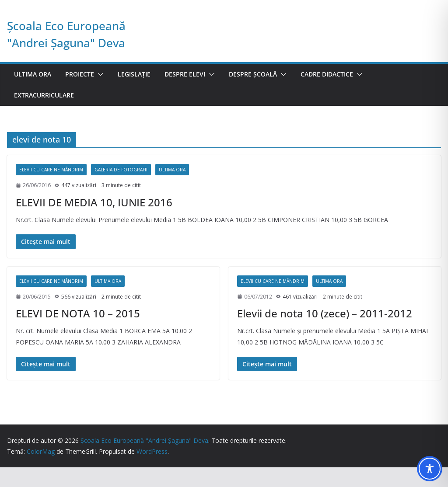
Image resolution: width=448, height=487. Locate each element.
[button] (99, 74)
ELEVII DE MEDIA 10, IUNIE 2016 (94, 202)
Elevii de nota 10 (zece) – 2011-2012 (325, 313)
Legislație (134, 74)
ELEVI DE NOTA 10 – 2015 (78, 313)
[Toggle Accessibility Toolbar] (430, 469)
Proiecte (80, 74)
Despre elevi (185, 74)
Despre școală (253, 74)
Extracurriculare (44, 95)
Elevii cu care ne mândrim (51, 170)
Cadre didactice (327, 74)
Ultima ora (33, 74)
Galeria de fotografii (121, 170)
